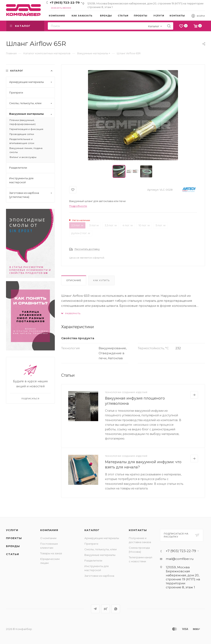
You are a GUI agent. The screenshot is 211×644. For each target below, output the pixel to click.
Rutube (105, 609)
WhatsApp (116, 609)
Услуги (12, 530)
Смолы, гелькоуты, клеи (100, 549)
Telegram (95, 609)
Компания (49, 530)
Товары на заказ (51, 553)
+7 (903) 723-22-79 (65, 3)
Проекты (14, 538)
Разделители (93, 560)
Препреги (91, 544)
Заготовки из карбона (99, 576)
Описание (74, 280)
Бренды (13, 546)
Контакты (138, 530)
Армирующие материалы (102, 538)
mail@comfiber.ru (180, 559)
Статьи (12, 554)
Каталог (92, 530)
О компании (48, 538)
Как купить (101, 280)
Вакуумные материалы (100, 555)
